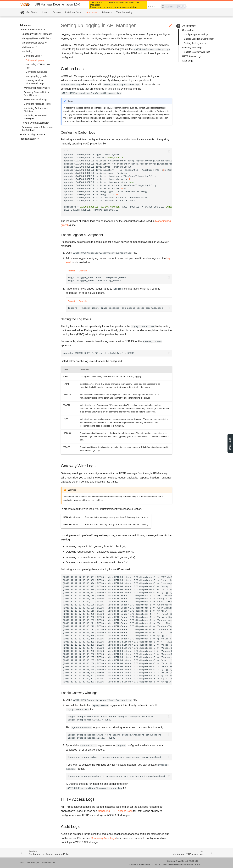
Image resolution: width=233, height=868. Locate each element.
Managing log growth (36, 76)
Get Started (32, 12)
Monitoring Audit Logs (103, 838)
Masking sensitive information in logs (35, 82)
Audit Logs (188, 61)
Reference (107, 12)
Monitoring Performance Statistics (36, 110)
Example (83, 271)
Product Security (28, 139)
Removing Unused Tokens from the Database (37, 129)
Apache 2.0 (195, 864)
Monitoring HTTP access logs (38, 66)
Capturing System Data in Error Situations (37, 94)
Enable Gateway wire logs (197, 52)
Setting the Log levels (195, 43)
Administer (92, 12)
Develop (57, 12)
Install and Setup (74, 12)
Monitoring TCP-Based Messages (35, 117)
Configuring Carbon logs (196, 34)
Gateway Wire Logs (192, 48)
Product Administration (31, 30)
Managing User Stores (33, 43)
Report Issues (230, 443)
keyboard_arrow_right (178, 26)
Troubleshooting (124, 12)
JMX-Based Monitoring (35, 99)
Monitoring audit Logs (36, 72)
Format (71, 271)
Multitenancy (28, 47)
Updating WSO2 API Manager (37, 34)
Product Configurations (32, 134)
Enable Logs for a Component (199, 39)
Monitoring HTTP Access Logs (115, 811)
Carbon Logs (189, 30)
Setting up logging (35, 60)
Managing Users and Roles (36, 38)
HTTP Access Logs (192, 56)
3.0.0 (151, 7)
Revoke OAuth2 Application (35, 123)
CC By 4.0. (156, 864)
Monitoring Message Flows (37, 104)
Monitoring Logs (32, 56)
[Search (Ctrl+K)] (174, 7)
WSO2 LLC (183, 861)
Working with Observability (37, 88)
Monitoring (27, 51)
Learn (45, 12)
